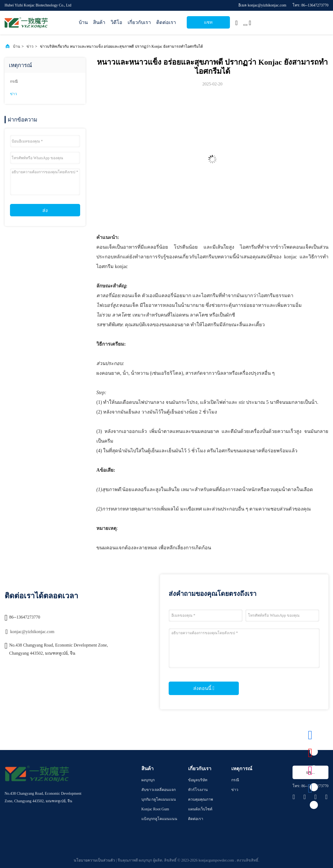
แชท (208, 22)
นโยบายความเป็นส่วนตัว (94, 860)
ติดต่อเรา (166, 22)
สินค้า (99, 22)
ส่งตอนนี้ (204, 688)
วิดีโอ (116, 22)
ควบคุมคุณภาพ (201, 799)
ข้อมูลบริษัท (198, 780)
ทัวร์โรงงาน (198, 790)
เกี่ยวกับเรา (139, 22)
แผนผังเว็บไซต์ (200, 809)
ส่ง (45, 210)
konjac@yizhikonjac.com (32, 632)
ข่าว (30, 46)
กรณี (14, 81)
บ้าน (83, 22)
